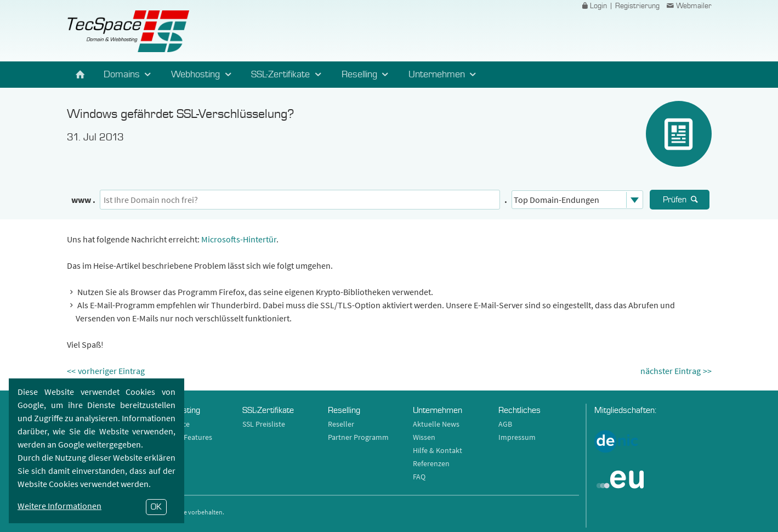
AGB (505, 424)
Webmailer (688, 6)
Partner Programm (358, 437)
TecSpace (128, 31)
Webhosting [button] (203, 75)
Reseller (341, 424)
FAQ (419, 477)
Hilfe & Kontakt (438, 450)
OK (156, 507)
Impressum (517, 437)
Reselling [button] (367, 75)
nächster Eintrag (671, 371)
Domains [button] (129, 75)
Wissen (424, 437)
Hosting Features (184, 437)
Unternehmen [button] (444, 75)
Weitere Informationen (59, 506)
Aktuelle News (436, 424)
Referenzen (431, 463)
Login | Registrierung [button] (620, 6)
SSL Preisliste (264, 424)
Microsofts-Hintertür (239, 239)
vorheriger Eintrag (111, 371)
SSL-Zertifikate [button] (288, 75)
